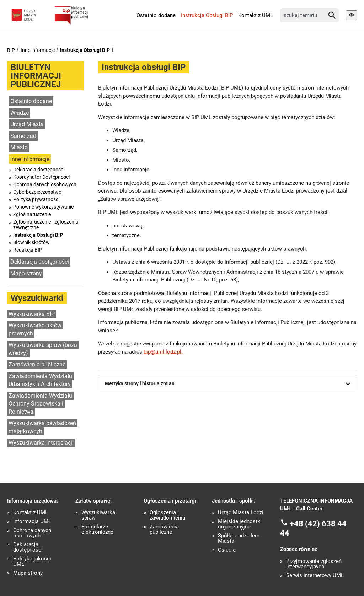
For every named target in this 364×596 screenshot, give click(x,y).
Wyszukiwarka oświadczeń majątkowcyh (42, 427)
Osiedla (227, 550)
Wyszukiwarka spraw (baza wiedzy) (43, 349)
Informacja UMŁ (32, 522)
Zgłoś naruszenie (32, 214)
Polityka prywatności (36, 199)
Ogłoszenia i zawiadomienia (167, 515)
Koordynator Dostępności (41, 177)
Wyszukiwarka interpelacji (41, 443)
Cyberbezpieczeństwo (37, 192)
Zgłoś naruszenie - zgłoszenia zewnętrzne (46, 225)
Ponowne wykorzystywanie (43, 207)
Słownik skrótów (31, 242)
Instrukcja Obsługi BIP (207, 15)
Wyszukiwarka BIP (32, 314)
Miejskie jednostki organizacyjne (240, 524)
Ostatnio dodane (156, 15)
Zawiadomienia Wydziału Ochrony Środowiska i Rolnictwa (40, 404)
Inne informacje (38, 50)
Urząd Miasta (27, 124)
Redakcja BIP (28, 250)
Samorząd (23, 136)
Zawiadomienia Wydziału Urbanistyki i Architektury (40, 380)
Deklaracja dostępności (39, 170)
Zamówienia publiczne (37, 364)
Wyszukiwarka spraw (98, 515)
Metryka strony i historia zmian (229, 384)
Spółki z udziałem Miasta (239, 538)
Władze (20, 113)
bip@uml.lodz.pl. (163, 352)
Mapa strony (26, 273)
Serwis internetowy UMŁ (315, 576)
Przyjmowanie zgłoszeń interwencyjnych (314, 564)
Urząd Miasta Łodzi (241, 513)
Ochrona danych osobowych (45, 184)
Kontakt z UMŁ (256, 15)
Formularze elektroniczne (97, 530)
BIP (11, 50)
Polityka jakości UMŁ (32, 562)
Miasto (19, 147)
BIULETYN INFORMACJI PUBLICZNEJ (36, 76)
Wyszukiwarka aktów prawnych (35, 329)
